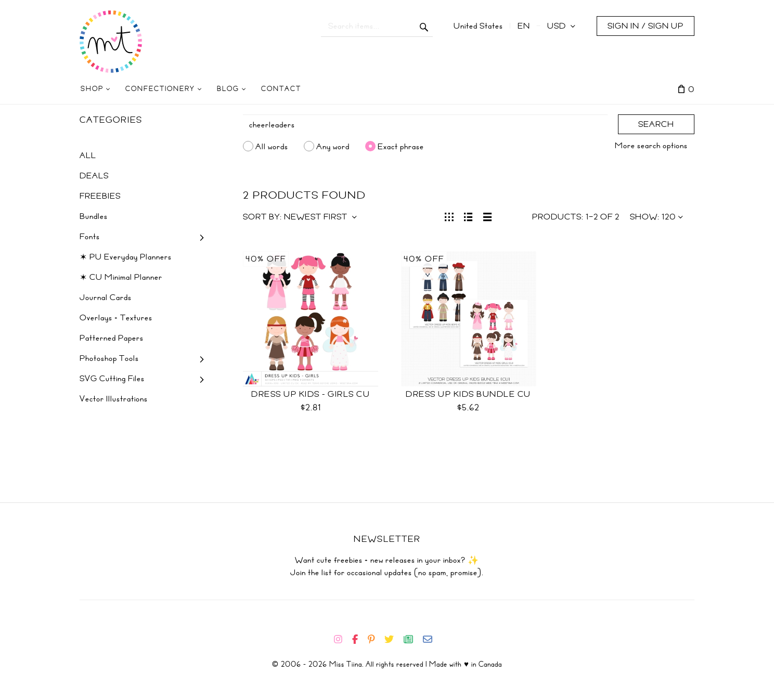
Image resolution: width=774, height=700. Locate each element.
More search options (651, 146)
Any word (333, 146)
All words (272, 146)
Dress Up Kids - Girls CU (311, 394)
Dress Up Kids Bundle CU (468, 394)
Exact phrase (401, 146)
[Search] (425, 125)
